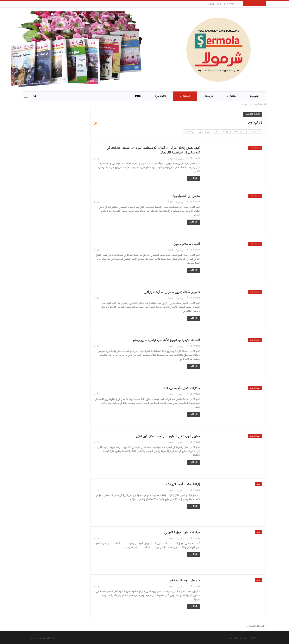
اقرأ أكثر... (193, 179)
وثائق (219, 4)
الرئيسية (255, 96)
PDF (138, 96)
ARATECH (52, 638)
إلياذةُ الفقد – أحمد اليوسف (183, 485)
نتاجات (187, 96)
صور (209, 131)
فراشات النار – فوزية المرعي (182, 533)
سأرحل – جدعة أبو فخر (185, 581)
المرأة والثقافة (239, 131)
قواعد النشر (229, 4)
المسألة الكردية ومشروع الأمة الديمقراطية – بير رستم (166, 340)
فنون (201, 131)
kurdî (211, 4)
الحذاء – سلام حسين (187, 244)
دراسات (209, 96)
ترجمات (226, 131)
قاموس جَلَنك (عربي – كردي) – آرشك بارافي (172, 292)
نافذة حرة (160, 96)
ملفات (233, 96)
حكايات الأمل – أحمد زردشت (182, 388)
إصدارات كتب (255, 131)
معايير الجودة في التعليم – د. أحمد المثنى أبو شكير (168, 436)
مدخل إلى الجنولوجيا (186, 196)
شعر (217, 131)
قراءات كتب (189, 131)
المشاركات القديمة (255, 627)
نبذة (238, 4)
